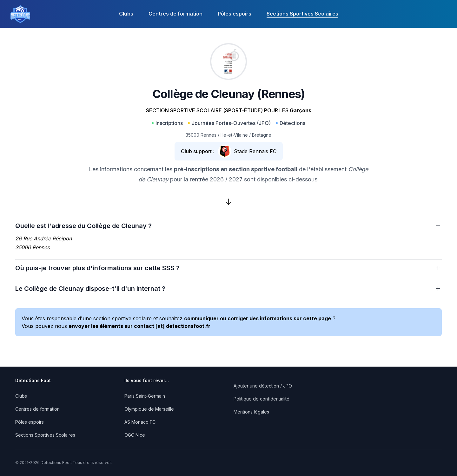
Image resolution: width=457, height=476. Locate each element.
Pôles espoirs (235, 14)
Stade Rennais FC (255, 151)
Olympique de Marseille (149, 409)
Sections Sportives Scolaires (302, 14)
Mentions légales (251, 412)
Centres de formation (176, 14)
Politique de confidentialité (262, 399)
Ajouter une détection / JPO (263, 386)
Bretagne (262, 135)
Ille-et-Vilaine (234, 135)
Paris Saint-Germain (145, 396)
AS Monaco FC (140, 422)
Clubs (126, 14)
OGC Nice (135, 435)
